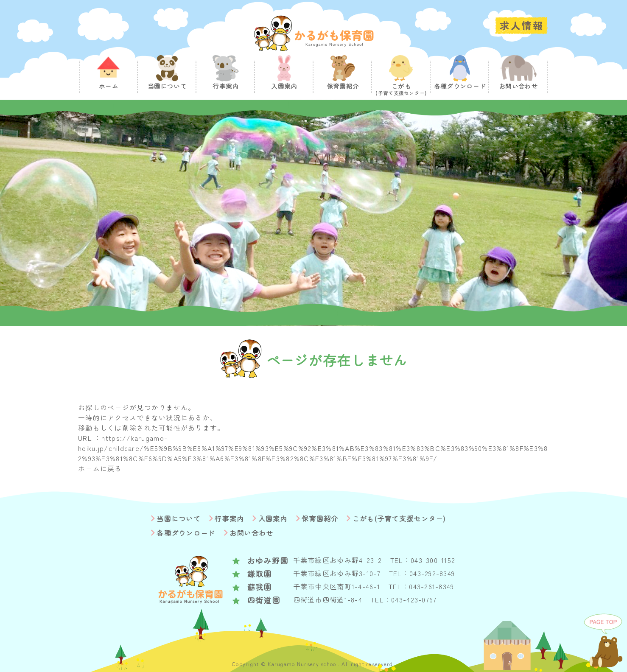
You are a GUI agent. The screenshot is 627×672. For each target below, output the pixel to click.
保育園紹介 (320, 518)
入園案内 (273, 518)
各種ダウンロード (186, 533)
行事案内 (229, 518)
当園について (179, 518)
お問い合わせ (252, 533)
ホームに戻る (100, 468)
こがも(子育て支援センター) (399, 518)
